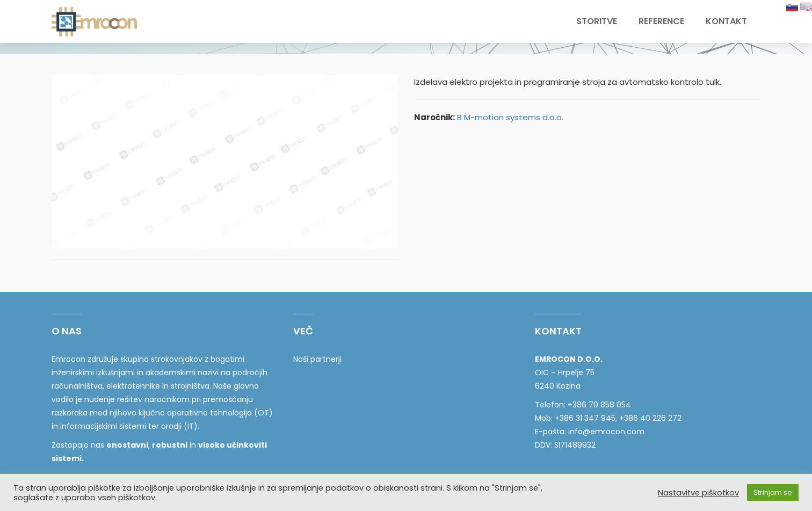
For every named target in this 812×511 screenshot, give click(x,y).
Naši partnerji (317, 359)
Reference (661, 21)
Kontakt (726, 21)
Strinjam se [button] (773, 492)
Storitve (597, 21)
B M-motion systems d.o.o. (510, 117)
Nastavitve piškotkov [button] (698, 493)
